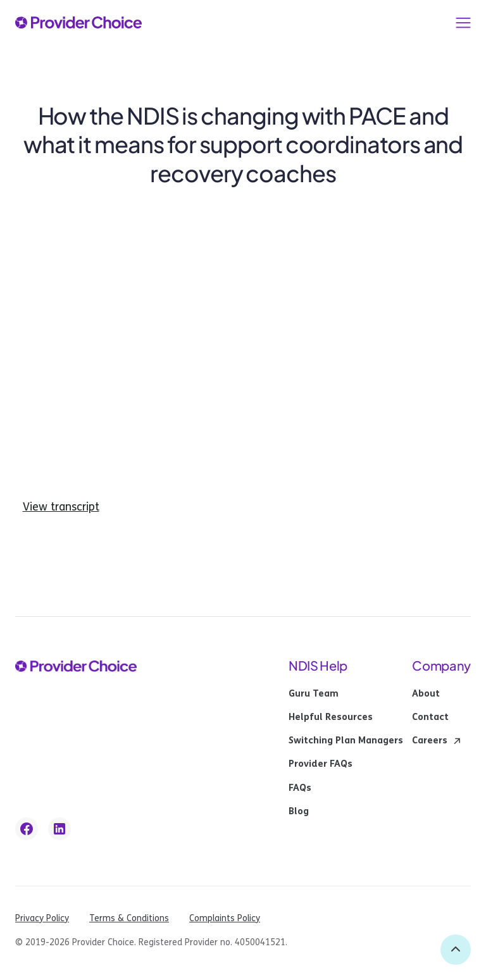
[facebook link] (27, 829)
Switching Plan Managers (346, 741)
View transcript (61, 507)
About (426, 694)
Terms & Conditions (129, 918)
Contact (430, 717)
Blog (299, 812)
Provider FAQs (321, 764)
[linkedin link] (59, 829)
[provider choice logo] (78, 23)
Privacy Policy (42, 918)
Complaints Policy (225, 918)
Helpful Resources (331, 717)
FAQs (300, 788)
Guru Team (314, 694)
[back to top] (456, 950)
